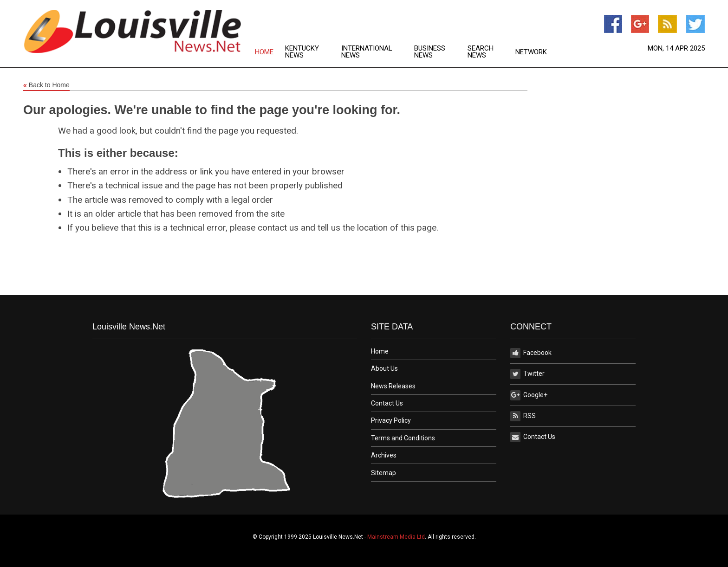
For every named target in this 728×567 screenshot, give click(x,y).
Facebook (531, 353)
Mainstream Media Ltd (396, 537)
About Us (384, 368)
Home (264, 52)
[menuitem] (270, 52)
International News (367, 52)
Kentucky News (302, 52)
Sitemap (383, 473)
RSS (523, 416)
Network (531, 52)
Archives (384, 455)
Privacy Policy (391, 420)
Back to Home (46, 85)
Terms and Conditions (403, 438)
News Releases (393, 386)
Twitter (527, 374)
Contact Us (387, 403)
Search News (481, 52)
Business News (430, 52)
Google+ (529, 395)
